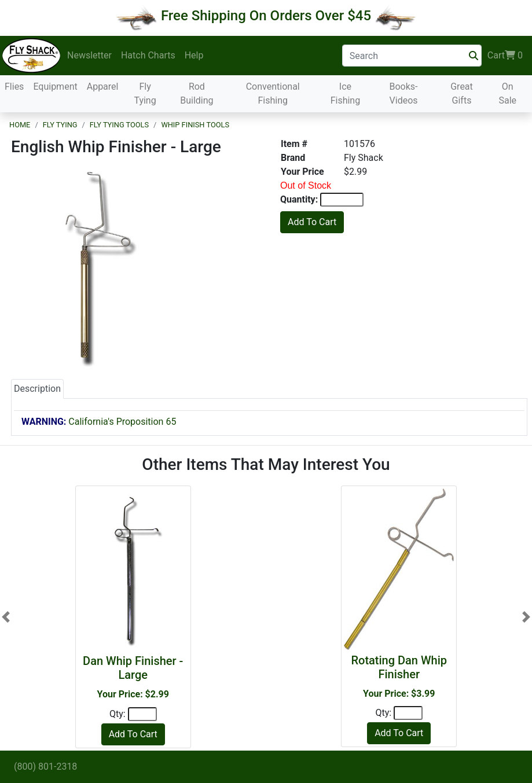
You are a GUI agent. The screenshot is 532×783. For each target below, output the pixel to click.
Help (194, 55)
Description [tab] (37, 389)
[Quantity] (142, 714)
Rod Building (197, 93)
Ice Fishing (346, 93)
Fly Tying (145, 93)
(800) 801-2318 (45, 767)
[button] (6, 617)
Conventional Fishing (273, 93)
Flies (14, 87)
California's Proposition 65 (99, 422)
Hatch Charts (148, 55)
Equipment (55, 87)
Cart (505, 56)
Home (20, 125)
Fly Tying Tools (119, 125)
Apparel (103, 87)
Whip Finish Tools (195, 125)
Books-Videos (404, 93)
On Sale (507, 93)
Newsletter (89, 55)
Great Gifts (462, 93)
